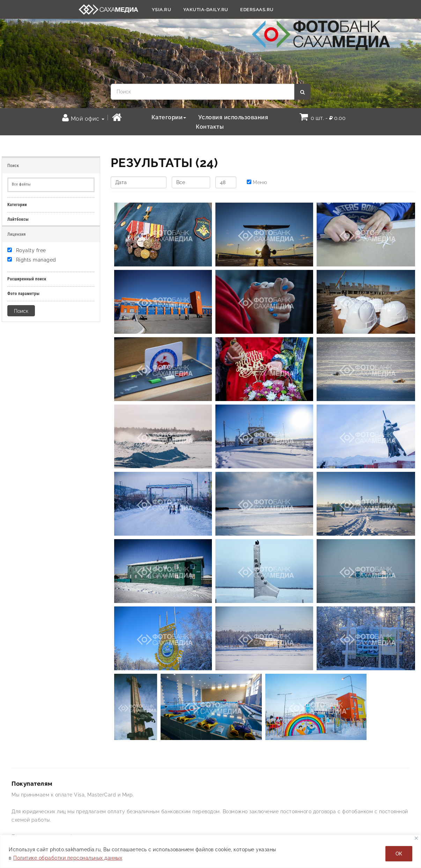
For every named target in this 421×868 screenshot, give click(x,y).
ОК (399, 854)
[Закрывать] (416, 838)
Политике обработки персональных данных (68, 858)
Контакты (210, 127)
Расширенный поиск (27, 279)
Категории (169, 117)
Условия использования (233, 117)
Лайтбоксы (18, 219)
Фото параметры (24, 294)
